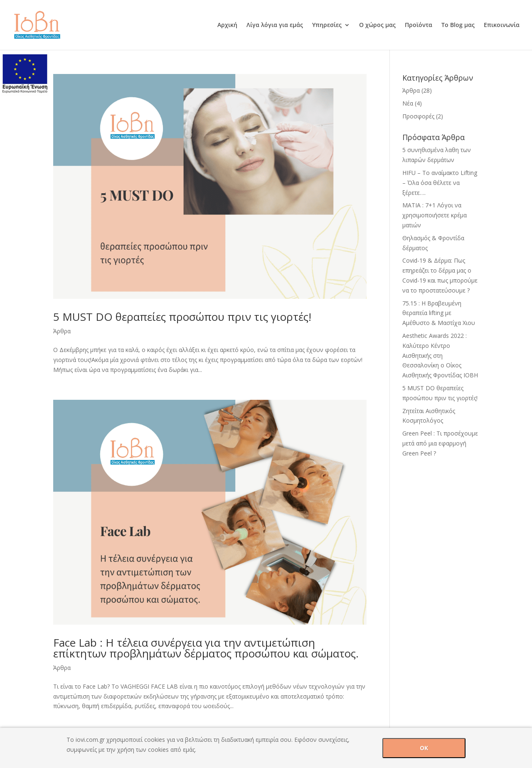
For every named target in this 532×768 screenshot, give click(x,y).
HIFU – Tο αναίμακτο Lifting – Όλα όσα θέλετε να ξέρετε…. (440, 183)
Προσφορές (418, 116)
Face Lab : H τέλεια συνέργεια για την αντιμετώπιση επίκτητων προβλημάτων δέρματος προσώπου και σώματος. (206, 648)
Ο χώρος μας (377, 25)
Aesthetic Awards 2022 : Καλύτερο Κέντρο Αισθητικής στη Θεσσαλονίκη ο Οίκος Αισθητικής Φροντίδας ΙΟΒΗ (440, 355)
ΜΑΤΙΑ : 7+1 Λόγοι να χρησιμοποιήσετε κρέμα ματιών (435, 215)
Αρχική (227, 25)
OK (424, 748)
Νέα (408, 103)
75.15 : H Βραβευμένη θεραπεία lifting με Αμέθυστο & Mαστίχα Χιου (439, 313)
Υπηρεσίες (327, 25)
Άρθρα (62, 331)
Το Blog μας (458, 25)
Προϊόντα (419, 25)
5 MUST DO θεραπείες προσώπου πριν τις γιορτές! (182, 317)
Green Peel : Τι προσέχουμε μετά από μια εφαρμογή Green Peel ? (440, 443)
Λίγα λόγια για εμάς (275, 25)
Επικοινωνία (502, 25)
